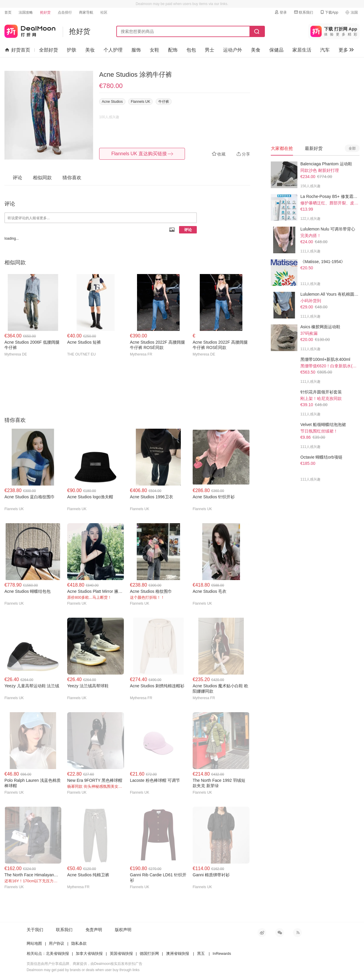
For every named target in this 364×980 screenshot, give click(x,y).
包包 (191, 50)
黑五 (201, 953)
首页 (8, 12)
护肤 (72, 50)
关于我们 (35, 930)
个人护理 (113, 50)
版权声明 (123, 930)
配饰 (173, 50)
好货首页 (18, 50)
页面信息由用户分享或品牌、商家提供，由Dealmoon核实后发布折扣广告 (84, 964)
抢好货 (45, 12)
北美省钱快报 (57, 953)
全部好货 (49, 50)
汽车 (325, 50)
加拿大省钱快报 (89, 953)
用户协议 (57, 943)
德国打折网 (149, 953)
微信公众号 (280, 933)
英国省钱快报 (121, 953)
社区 (104, 12)
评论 (188, 230)
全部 (352, 148)
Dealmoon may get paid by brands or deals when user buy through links (83, 970)
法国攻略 (26, 12)
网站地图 (34, 943)
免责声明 (94, 930)
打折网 (30, 30)
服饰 (136, 50)
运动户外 (233, 50)
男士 (210, 50)
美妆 (90, 50)
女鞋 (154, 50)
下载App (329, 12)
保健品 (276, 50)
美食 (256, 50)
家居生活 (302, 50)
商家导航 (86, 12)
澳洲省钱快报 (178, 953)
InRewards (222, 953)
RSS (297, 933)
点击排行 (65, 12)
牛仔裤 (164, 102)
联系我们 (303, 12)
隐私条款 (79, 943)
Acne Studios (112, 102)
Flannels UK (140, 102)
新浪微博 (262, 933)
